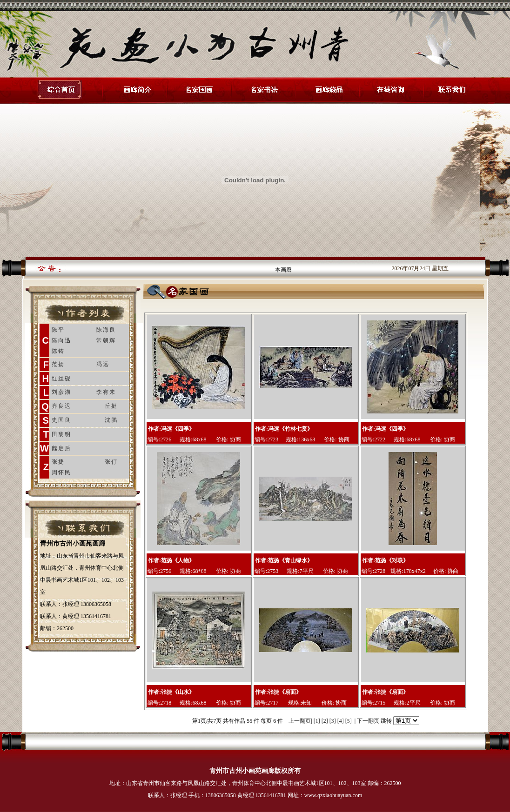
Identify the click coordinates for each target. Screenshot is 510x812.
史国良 (61, 420)
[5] (349, 721)
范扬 (58, 364)
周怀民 (61, 473)
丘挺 (111, 406)
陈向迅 (61, 340)
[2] (325, 721)
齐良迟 (61, 406)
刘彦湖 (61, 392)
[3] (333, 721)
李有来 (106, 392)
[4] (341, 721)
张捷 (58, 462)
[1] (317, 721)
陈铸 (58, 351)
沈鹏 (111, 420)
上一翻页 (300, 721)
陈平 (58, 330)
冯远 (103, 364)
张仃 (111, 462)
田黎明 (61, 434)
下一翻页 (368, 721)
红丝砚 (61, 379)
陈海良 (106, 330)
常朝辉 (106, 340)
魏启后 (61, 448)
